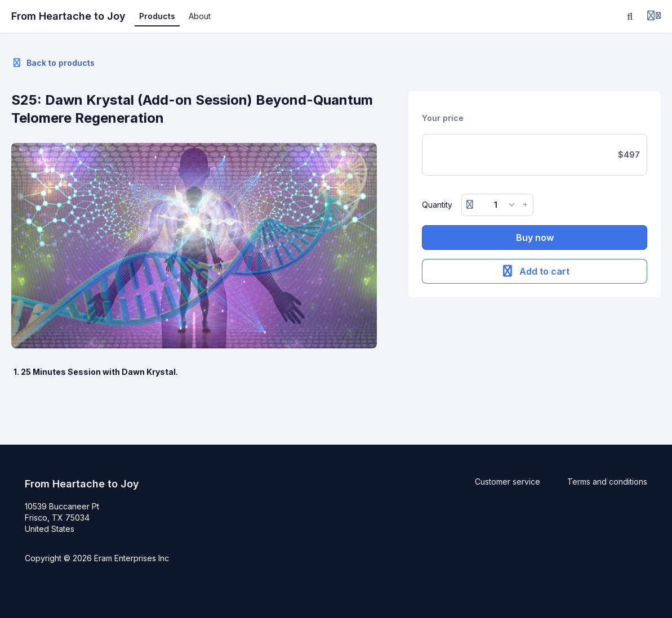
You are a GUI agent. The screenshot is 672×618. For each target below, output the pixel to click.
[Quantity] (498, 205)
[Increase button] (526, 205)
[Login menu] (654, 16)
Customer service (508, 482)
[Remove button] (470, 205)
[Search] (630, 16)
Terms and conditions (607, 482)
